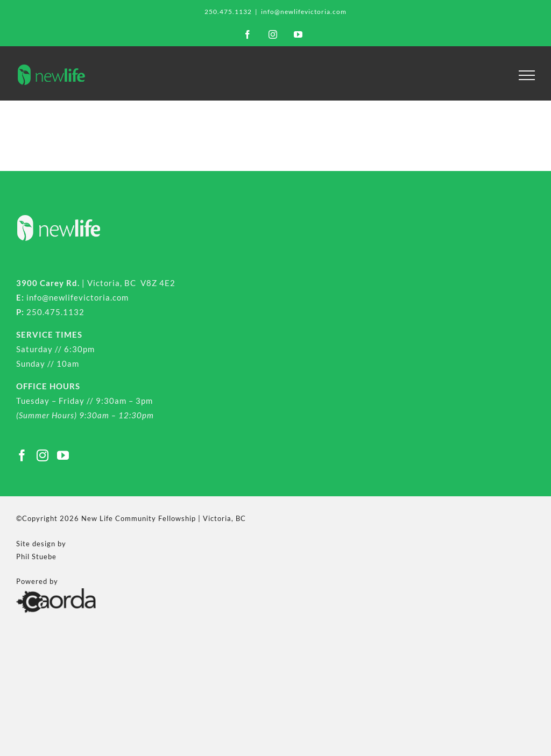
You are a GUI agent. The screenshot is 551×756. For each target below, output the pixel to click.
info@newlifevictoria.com (304, 12)
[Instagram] (43, 455)
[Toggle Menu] (527, 75)
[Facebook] (22, 455)
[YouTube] (63, 455)
